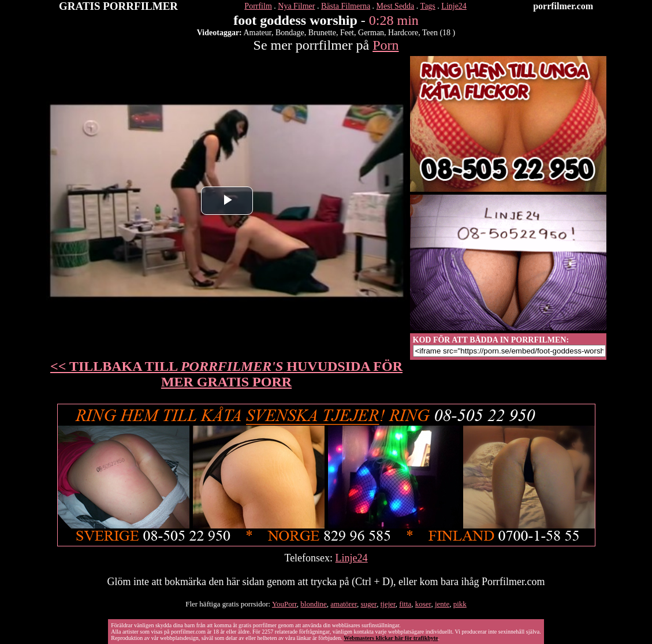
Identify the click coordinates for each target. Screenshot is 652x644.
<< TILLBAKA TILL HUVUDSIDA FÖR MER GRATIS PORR (226, 374)
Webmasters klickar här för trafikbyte (391, 638)
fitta (405, 604)
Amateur (258, 33)
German (371, 33)
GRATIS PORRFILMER (118, 6)
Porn (385, 45)
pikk (460, 604)
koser (423, 604)
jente (442, 604)
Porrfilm (258, 6)
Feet (347, 33)
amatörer (344, 604)
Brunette (322, 33)
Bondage (290, 33)
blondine (314, 604)
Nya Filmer (296, 6)
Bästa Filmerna (346, 6)
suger (369, 604)
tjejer (388, 604)
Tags (428, 6)
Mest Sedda (396, 6)
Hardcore (403, 33)
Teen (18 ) (439, 33)
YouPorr (284, 604)
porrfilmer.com (563, 6)
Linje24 (454, 6)
